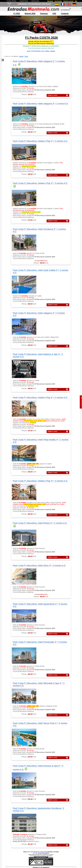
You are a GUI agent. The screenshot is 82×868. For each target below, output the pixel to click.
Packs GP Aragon (14, 826)
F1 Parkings (12, 766)
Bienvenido (50, 1)
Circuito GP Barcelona (39, 790)
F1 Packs (11, 761)
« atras (70, 719)
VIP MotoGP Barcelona (66, 761)
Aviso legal (47, 851)
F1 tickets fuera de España (17, 768)
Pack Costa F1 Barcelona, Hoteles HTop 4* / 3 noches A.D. (22, 313)
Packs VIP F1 (12, 823)
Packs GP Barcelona (15, 828)
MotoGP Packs (36, 761)
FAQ (54, 13)
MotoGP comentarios (39, 768)
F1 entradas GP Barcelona (17, 778)
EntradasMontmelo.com (17, 866)
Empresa (44, 13)
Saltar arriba (77, 859)
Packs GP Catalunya (15, 830)
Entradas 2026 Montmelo (17, 851)
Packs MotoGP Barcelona (17, 843)
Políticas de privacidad (58, 851)
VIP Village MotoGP (65, 766)
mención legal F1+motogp (34, 854)
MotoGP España (37, 766)
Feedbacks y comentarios (17, 797)
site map (57, 854)
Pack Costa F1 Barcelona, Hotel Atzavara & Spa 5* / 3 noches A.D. (59, 459)
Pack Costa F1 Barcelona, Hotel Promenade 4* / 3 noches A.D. (22, 410)
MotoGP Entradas (37, 759)
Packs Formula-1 (14, 816)
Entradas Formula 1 (65, 790)
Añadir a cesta (22, 99)
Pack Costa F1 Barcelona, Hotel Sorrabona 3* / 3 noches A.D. (22, 166)
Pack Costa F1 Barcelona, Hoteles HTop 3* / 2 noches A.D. (22, 111)
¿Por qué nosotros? (47, 854)
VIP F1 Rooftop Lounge (66, 773)
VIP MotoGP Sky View (65, 778)
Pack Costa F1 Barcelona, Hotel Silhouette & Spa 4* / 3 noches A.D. (58, 412)
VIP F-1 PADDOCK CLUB (67, 763)
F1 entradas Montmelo (16, 776)
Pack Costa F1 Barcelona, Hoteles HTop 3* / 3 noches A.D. (58, 111)
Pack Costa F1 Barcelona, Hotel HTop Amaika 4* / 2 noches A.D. (58, 261)
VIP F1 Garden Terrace (66, 768)
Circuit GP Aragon (37, 792)
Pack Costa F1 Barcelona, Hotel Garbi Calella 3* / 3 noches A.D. (58, 166)
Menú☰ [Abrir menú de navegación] (9, 4)
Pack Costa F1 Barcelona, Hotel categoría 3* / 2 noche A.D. (58, 63)
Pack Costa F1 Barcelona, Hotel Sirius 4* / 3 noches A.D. (22, 366)
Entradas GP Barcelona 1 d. (67, 795)
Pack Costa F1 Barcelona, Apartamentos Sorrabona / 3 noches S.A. (38, 511)
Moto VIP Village (37, 778)
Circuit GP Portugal (38, 799)
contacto (65, 13)
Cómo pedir (12, 795)
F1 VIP (10, 771)
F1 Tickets (11, 759)
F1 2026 (17, 13)
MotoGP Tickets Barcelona (67, 807)
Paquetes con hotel (68, 1)
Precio (26, 56)
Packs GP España (14, 835)
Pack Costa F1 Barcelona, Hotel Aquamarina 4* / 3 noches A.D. (58, 366)
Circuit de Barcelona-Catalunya (42, 787)
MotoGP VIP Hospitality (39, 776)
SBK (76, 1)
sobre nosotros (13, 787)
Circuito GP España (38, 797)
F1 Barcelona (12, 763)
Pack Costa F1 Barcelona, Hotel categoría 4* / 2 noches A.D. (22, 213)
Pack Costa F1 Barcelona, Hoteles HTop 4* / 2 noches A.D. (22, 261)
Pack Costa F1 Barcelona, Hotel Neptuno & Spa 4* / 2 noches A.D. (59, 213)
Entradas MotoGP (64, 792)
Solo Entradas (58, 1)
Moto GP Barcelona (38, 773)
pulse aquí (46, 702)
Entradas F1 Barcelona (66, 802)
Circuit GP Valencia (38, 795)
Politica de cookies (71, 851)
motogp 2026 (30, 13)
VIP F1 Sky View (64, 771)
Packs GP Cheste (14, 833)
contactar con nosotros (16, 790)
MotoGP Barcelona (38, 763)
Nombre (21, 56)
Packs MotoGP (13, 818)
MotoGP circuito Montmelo (40, 771)
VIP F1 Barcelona (64, 759)
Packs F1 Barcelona (15, 821)
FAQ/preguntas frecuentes (17, 792)
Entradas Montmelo (65, 787)
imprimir (76, 719)
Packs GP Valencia (14, 838)
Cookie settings (37, 862)
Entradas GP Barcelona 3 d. (67, 797)
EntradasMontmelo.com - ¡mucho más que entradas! (67, 866)
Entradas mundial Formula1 (67, 799)
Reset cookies (46, 862)
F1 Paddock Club (14, 773)
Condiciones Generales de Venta (34, 851)
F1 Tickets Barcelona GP (66, 804)
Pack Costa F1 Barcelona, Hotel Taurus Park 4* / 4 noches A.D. (22, 459)
